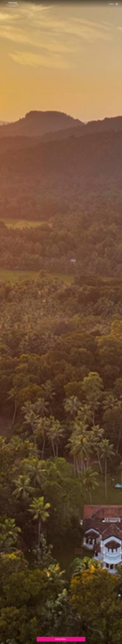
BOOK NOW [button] (61, 639)
